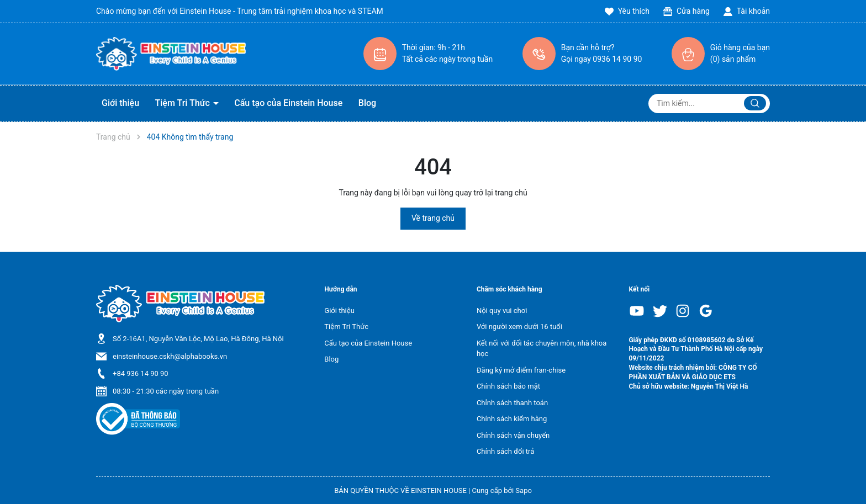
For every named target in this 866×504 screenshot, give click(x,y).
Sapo (524, 490)
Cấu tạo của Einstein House (288, 103)
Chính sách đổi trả (505, 451)
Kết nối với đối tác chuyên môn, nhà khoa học (542, 349)
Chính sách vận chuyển (513, 435)
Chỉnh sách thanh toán (512, 403)
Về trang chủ (433, 218)
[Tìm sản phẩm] (709, 104)
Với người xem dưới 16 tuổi (519, 327)
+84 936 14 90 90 (141, 373)
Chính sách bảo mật (508, 386)
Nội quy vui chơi (502, 311)
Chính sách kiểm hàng (512, 419)
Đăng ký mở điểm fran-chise (521, 370)
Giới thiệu (120, 103)
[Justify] (755, 103)
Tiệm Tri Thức (184, 103)
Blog (367, 103)
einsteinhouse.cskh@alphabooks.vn (170, 356)
